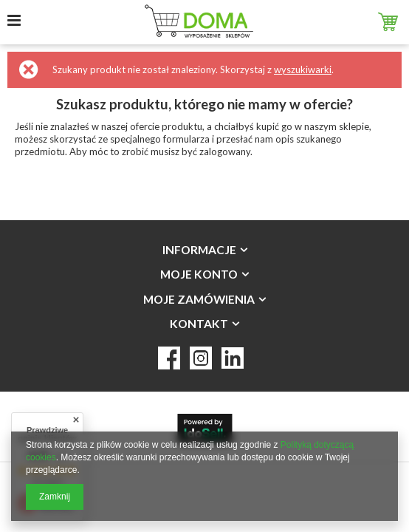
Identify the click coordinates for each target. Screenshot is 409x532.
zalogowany (225, 151)
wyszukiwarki (303, 69)
